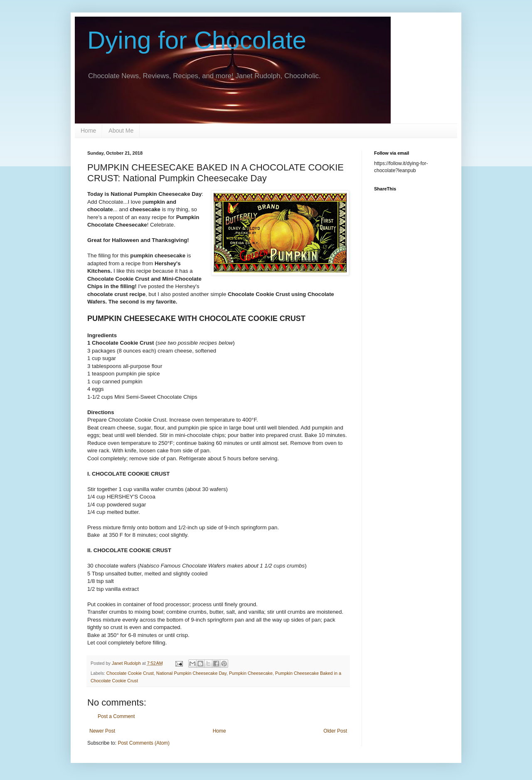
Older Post (335, 731)
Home (88, 131)
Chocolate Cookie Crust (130, 673)
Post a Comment (116, 716)
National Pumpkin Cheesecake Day (191, 673)
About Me (121, 131)
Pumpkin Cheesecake (251, 673)
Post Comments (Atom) (144, 743)
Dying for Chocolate (197, 40)
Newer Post (102, 731)
